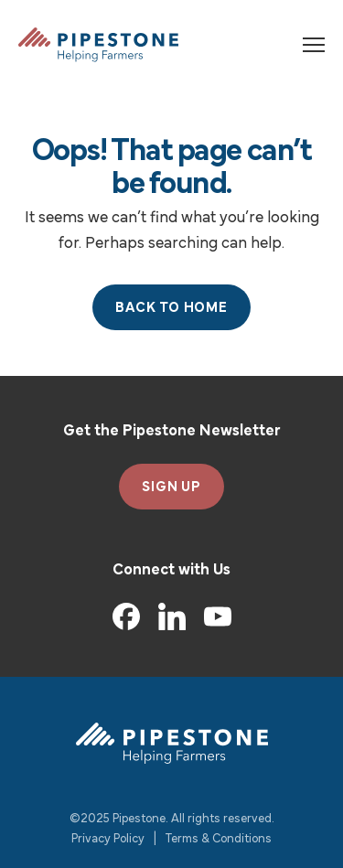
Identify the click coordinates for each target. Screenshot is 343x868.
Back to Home (171, 308)
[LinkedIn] (172, 616)
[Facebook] (126, 616)
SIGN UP (171, 488)
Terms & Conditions (219, 839)
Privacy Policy (108, 839)
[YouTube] (218, 617)
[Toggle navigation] (314, 45)
